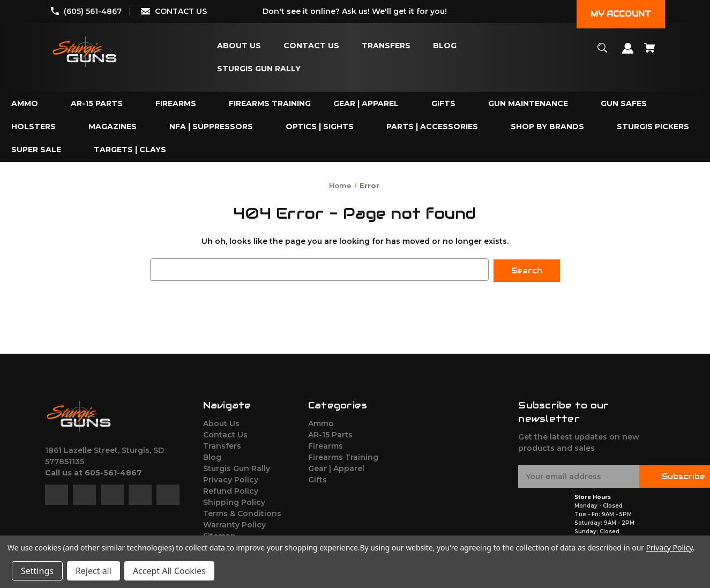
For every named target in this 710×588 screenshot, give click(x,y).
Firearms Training (343, 456)
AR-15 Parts (330, 434)
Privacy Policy (231, 479)
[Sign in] (628, 53)
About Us (221, 422)
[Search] (603, 53)
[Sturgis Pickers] (653, 127)
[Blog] (445, 46)
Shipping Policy (234, 501)
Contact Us (225, 434)
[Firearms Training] (270, 104)
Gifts (317, 479)
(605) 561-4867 (93, 11)
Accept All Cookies (169, 571)
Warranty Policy (234, 524)
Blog (212, 456)
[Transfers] (386, 46)
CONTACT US (181, 11)
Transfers (222, 445)
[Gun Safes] (624, 104)
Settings (37, 571)
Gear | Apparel (336, 467)
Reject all (94, 571)
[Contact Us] (311, 46)
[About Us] (239, 46)
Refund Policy (231, 490)
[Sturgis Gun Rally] (259, 69)
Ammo (321, 422)
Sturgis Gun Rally (237, 467)
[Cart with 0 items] (650, 53)
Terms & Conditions (242, 512)
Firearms (326, 445)
